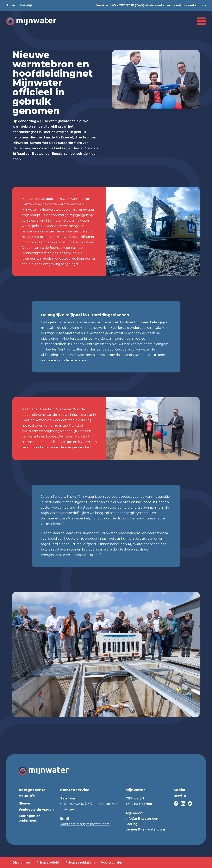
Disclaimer (21, 862)
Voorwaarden (112, 862)
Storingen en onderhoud (30, 818)
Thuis (11, 5)
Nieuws (25, 803)
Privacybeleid (48, 862)
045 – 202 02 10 (122, 5)
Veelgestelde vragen (36, 810)
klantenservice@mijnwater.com (180, 5)
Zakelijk (26, 5)
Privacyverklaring (80, 862)
